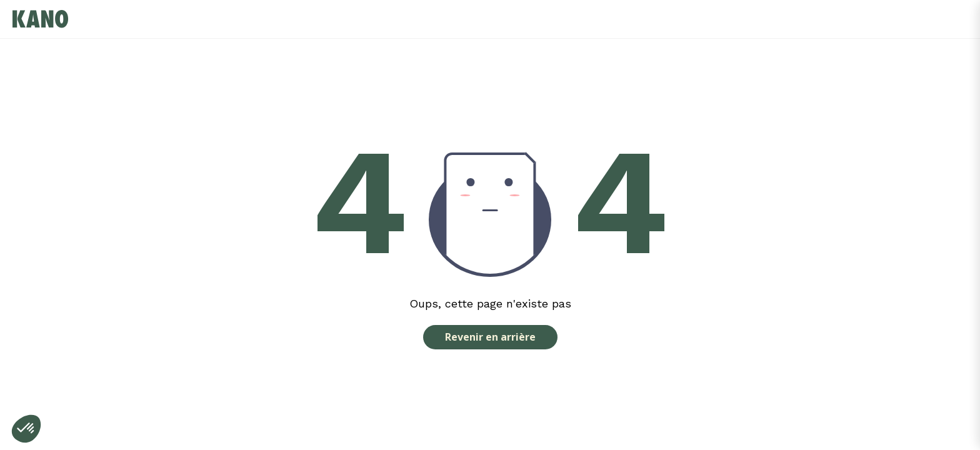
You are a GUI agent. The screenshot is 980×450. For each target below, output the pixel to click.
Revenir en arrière (490, 337)
